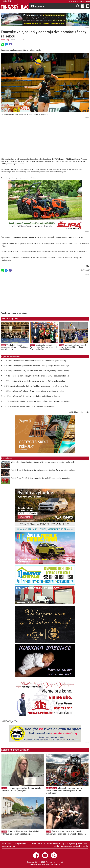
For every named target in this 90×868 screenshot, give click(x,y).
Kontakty (56, 846)
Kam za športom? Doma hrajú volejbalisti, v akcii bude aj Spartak (34, 396)
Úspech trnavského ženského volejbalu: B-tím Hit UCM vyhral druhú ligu (36, 381)
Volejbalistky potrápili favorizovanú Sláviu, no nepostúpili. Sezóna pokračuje (44, 347)
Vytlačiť (85, 270)
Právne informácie (39, 844)
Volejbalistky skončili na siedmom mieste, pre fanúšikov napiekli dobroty (14, 347)
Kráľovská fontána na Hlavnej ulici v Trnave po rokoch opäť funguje (20, 833)
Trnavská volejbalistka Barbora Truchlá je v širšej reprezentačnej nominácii (38, 386)
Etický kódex (71, 844)
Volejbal (8, 40)
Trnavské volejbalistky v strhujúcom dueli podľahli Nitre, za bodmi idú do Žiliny (39, 401)
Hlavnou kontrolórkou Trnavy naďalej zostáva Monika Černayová (22, 789)
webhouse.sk (56, 864)
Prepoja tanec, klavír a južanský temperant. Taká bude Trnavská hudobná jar (66, 833)
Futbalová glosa (52, 788)
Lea (89, 1)
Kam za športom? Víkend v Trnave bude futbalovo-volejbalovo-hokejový (37, 391)
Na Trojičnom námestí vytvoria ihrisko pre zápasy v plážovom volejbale (38, 376)
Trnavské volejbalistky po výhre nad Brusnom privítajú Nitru (31, 406)
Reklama (80, 844)
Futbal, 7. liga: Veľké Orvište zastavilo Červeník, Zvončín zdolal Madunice (40, 478)
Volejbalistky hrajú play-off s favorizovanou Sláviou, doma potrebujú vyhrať (73, 347)
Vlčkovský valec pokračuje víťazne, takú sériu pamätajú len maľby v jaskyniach (43, 462)
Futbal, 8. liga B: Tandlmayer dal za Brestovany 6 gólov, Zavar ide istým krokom (43, 470)
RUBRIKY (38, 6)
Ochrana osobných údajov (56, 844)
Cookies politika (82, 846)
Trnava (4, 788)
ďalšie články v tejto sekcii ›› (79, 412)
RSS (86, 844)
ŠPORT (3, 40)
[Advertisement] (45, 136)
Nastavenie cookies (68, 846)
